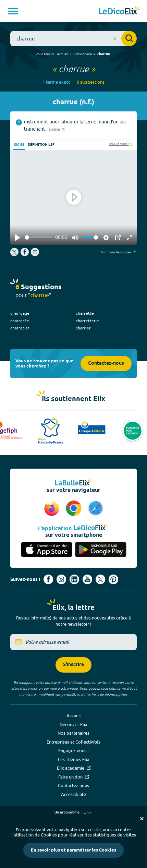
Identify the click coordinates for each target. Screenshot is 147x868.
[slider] (39, 237)
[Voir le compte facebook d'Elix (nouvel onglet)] (48, 579)
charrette (85, 313)
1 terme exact (56, 82)
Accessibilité (73, 794)
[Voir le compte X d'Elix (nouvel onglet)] (100, 579)
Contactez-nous (106, 364)
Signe (19, 145)
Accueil (62, 54)
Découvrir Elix (73, 724)
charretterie (87, 321)
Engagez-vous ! (73, 750)
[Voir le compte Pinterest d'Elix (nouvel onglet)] (113, 579)
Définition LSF (41, 145)
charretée (20, 321)
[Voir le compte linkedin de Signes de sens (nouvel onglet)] (74, 579)
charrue (104, 54)
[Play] (17, 238)
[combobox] (73, 39)
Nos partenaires (73, 733)
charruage (20, 313)
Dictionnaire (83, 54)
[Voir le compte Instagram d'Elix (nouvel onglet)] (61, 579)
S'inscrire (73, 665)
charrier (83, 328)
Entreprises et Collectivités (73, 742)
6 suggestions (91, 82)
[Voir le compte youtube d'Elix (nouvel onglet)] (87, 579)
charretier (20, 328)
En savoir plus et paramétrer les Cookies (73, 850)
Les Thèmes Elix (74, 759)
